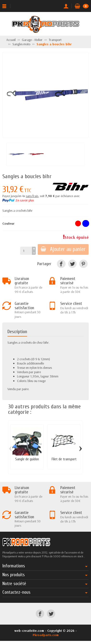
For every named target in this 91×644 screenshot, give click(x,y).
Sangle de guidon (27, 459)
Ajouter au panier (63, 249)
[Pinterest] (83, 264)
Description (17, 332)
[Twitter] (72, 264)
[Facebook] (61, 264)
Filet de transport (64, 459)
